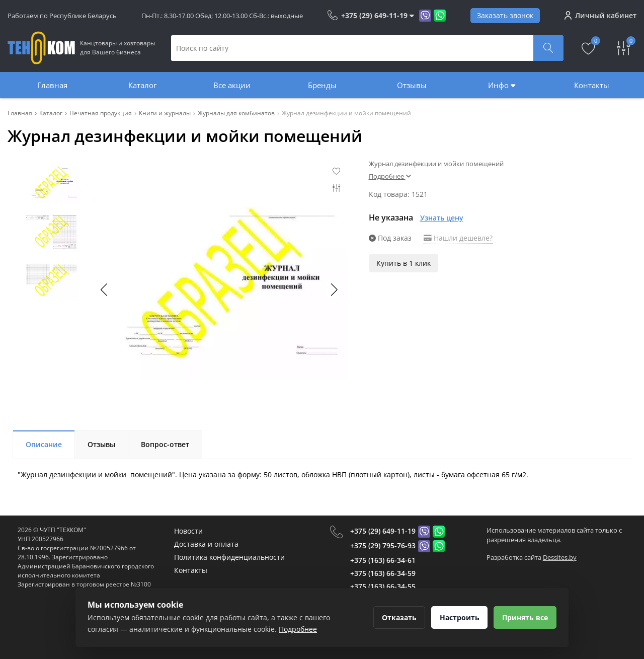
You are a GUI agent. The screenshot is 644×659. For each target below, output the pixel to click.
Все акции (232, 85)
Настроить (456, 617)
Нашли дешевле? (458, 238)
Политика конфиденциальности (229, 557)
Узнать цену (442, 218)
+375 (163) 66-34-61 (383, 560)
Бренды (322, 85)
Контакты (592, 85)
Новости (188, 531)
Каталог (142, 85)
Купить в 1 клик (404, 263)
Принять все (524, 617)
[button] (334, 289)
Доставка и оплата (206, 544)
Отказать (394, 617)
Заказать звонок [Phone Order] (505, 15)
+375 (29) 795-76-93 (383, 545)
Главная (52, 85)
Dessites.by (560, 557)
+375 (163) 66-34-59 (383, 573)
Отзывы (412, 85)
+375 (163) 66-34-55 (383, 586)
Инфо (502, 85)
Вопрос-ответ (165, 444)
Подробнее (390, 176)
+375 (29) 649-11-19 (383, 531)
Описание (44, 444)
